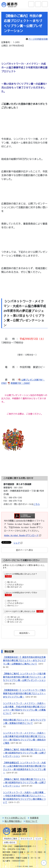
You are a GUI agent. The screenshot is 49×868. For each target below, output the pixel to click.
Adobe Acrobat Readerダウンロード (23, 535)
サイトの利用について (15, 818)
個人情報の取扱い (13, 821)
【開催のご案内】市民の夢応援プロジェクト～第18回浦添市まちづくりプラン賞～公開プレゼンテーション (24, 753)
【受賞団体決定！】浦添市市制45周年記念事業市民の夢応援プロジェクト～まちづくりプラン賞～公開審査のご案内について (24, 660)
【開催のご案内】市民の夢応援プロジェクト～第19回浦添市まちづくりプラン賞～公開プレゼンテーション (24, 783)
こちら (37, 504)
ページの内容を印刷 (37, 39)
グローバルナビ (45, 4)
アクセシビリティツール (38, 4)
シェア (18, 543)
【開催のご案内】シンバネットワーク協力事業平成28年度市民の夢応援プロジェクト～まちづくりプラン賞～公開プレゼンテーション (24, 677)
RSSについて (32, 821)
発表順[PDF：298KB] (20, 383)
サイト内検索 (31, 4)
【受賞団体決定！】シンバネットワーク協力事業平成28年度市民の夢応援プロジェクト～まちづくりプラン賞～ (24, 693)
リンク (38, 839)
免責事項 (34, 818)
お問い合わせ (10, 842)
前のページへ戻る (24, 550)
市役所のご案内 (11, 839)
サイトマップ (26, 839)
